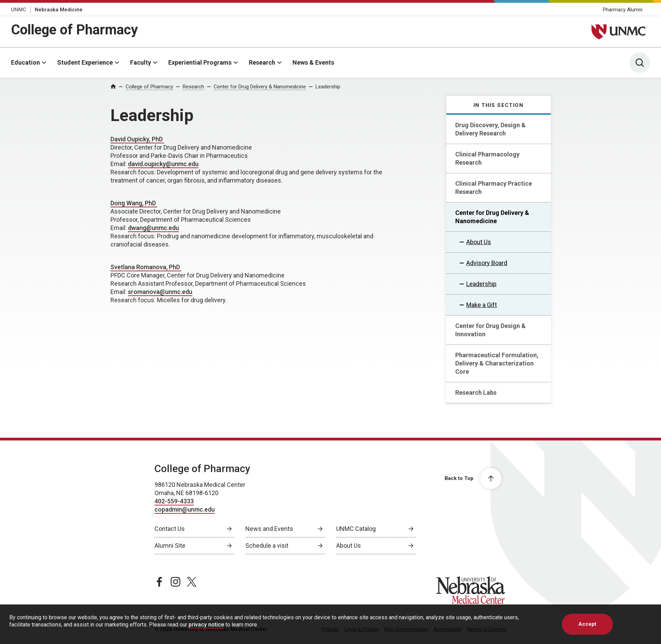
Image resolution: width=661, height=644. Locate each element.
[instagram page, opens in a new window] (175, 582)
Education (25, 62)
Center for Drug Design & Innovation (491, 330)
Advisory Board (487, 263)
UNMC (19, 10)
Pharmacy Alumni (623, 10)
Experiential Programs (200, 62)
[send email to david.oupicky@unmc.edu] (163, 164)
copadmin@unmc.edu (185, 509)
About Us (479, 242)
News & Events (313, 62)
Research (262, 62)
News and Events (269, 529)
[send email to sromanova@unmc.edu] (160, 292)
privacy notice (206, 625)
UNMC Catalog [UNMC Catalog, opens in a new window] (356, 529)
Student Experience (85, 62)
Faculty (141, 62)
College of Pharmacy (74, 30)
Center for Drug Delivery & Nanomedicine (260, 87)
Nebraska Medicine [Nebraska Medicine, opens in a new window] (59, 10)
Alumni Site (170, 545)
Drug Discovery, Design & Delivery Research (491, 129)
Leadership (328, 87)
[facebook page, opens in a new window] (159, 582)
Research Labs (476, 392)
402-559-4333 (174, 501)
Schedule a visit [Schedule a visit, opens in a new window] (267, 545)
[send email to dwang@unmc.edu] (153, 228)
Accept (587, 624)
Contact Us (170, 529)
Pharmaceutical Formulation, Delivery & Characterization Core (497, 363)
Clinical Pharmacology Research (487, 158)
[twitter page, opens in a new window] (192, 582)
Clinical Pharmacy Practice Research (494, 188)
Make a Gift (482, 305)
